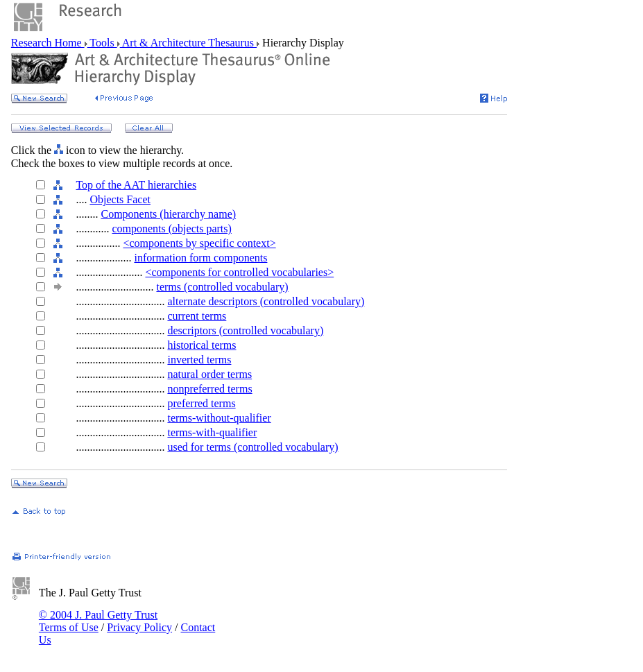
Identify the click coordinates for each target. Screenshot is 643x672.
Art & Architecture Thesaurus (188, 43)
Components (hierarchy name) (168, 214)
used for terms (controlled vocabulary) (252, 447)
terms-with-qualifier (212, 432)
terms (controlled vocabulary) (222, 287)
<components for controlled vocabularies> (239, 272)
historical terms (202, 345)
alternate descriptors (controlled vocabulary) (266, 301)
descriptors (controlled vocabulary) (245, 330)
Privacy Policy (139, 627)
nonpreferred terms (209, 389)
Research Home (48, 43)
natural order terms (209, 374)
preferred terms (201, 403)
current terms (197, 316)
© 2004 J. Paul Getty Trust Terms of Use (98, 621)
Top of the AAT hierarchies (136, 185)
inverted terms (199, 360)
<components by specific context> (199, 243)
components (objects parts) (171, 229)
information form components (200, 258)
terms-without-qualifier (219, 418)
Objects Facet (120, 199)
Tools (102, 43)
